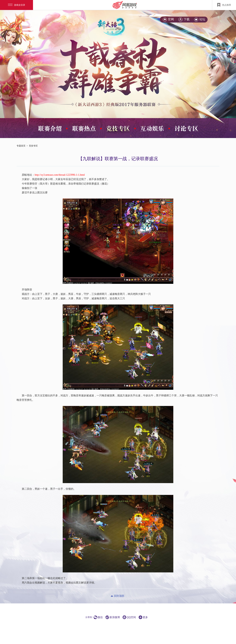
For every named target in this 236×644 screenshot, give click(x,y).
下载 (187, 19)
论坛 (202, 19)
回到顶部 (119, 596)
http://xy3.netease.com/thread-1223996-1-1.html (60, 175)
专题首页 (21, 146)
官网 (171, 19)
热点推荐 (224, 5)
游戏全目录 (17, 5)
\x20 (113, 66)
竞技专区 (33, 146)
